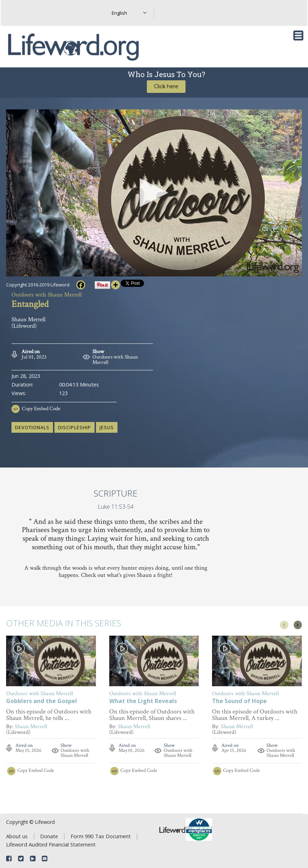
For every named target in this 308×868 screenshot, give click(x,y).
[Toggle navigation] (298, 35)
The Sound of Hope (239, 701)
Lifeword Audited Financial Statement (51, 844)
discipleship (74, 427)
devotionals (32, 427)
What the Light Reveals (143, 701)
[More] (115, 285)
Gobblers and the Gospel (42, 701)
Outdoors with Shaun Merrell (115, 360)
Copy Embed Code (41, 409)
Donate (49, 836)
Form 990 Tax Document (101, 836)
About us (17, 836)
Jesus (107, 427)
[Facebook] (81, 285)
